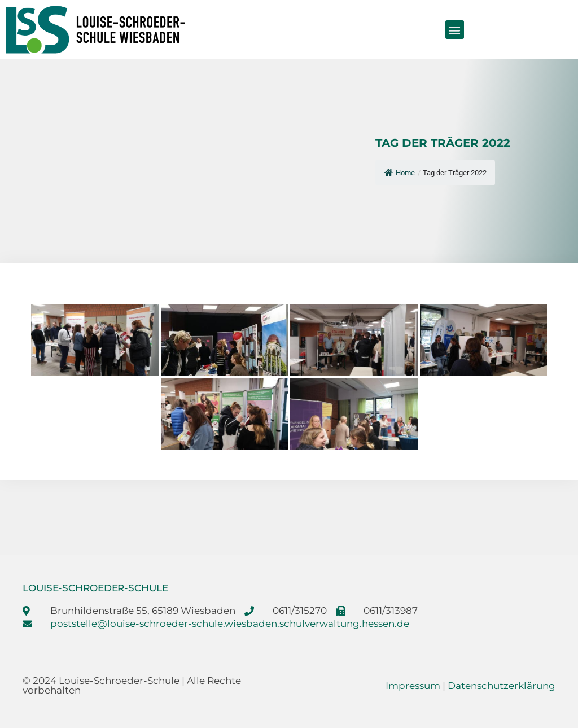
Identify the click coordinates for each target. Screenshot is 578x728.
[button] (455, 30)
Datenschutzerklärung (502, 686)
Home (400, 173)
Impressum (413, 686)
